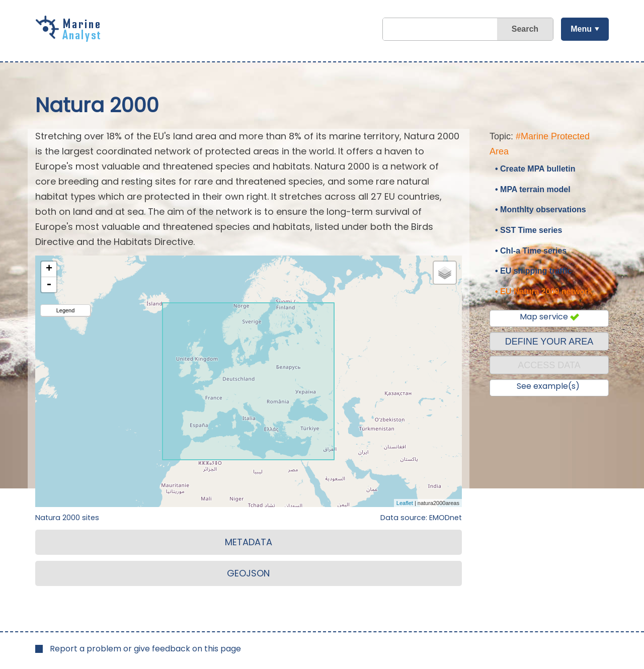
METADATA (249, 542)
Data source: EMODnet (421, 518)
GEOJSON (248, 573)
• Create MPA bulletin (535, 169)
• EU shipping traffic (533, 271)
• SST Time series (529, 230)
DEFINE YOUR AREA (549, 342)
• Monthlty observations (541, 210)
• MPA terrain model (533, 189)
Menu (581, 29)
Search (525, 29)
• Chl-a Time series (531, 251)
